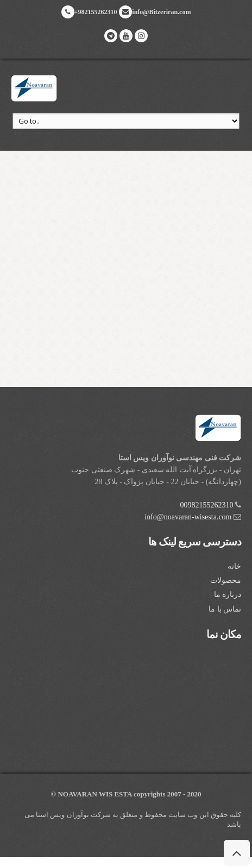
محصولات (226, 580)
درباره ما (228, 594)
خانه (234, 566)
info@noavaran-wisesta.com (188, 517)
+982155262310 (89, 12)
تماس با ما (225, 609)
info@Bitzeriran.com (155, 12)
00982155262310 (207, 505)
